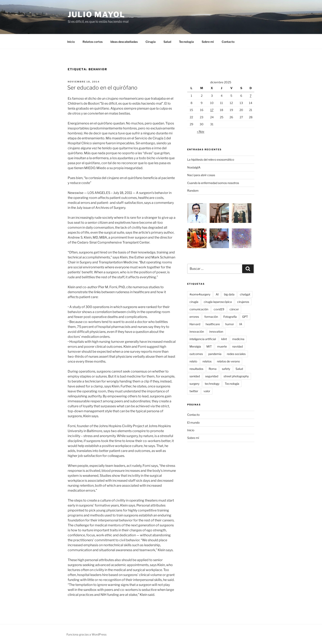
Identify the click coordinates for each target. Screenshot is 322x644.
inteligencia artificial (203, 339)
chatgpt (245, 294)
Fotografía (230, 317)
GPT (245, 317)
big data (229, 294)
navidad (237, 346)
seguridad (212, 376)
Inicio (71, 42)
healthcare (213, 324)
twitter (194, 391)
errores (194, 317)
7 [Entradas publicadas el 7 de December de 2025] (251, 96)
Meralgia (195, 346)
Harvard (195, 324)
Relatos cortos (93, 42)
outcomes (196, 354)
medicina (238, 339)
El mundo (193, 422)
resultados (196, 369)
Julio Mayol (96, 14)
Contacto (228, 42)
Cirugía (151, 42)
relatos (207, 361)
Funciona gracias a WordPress (86, 634)
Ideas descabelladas (124, 42)
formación (211, 317)
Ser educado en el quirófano (102, 88)
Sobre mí (208, 42)
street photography (236, 376)
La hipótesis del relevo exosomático (211, 160)
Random (193, 191)
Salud (167, 42)
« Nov (201, 131)
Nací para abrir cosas (201, 175)
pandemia (215, 354)
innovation (216, 332)
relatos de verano (228, 361)
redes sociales (236, 354)
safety (226, 369)
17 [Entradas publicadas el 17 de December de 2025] (212, 110)
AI (217, 294)
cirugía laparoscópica (218, 302)
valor (207, 391)
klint (224, 339)
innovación (197, 332)
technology (212, 384)
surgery (194, 384)
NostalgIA (194, 167)
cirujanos (243, 302)
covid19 (219, 309)
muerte (222, 346)
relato (193, 361)
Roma (213, 369)
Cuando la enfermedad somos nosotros (213, 183)
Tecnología (186, 42)
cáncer (234, 309)
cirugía (194, 302)
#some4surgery (200, 294)
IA (241, 324)
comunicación (199, 309)
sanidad (195, 376)
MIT (209, 346)
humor (230, 324)
